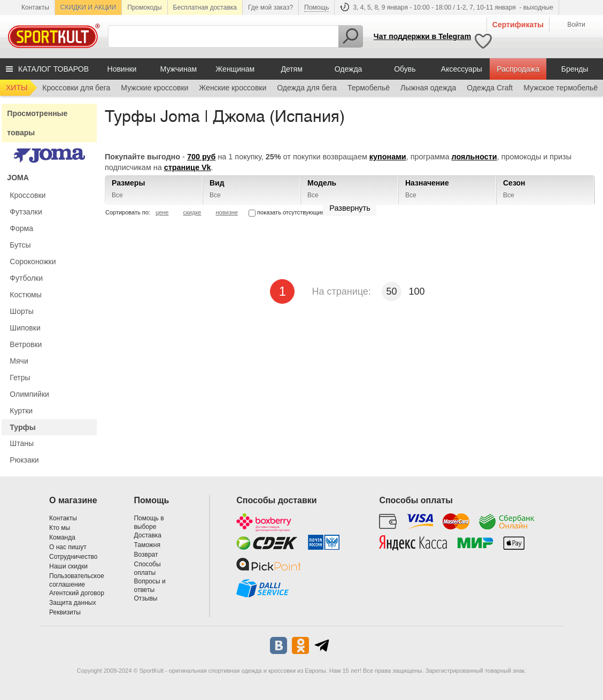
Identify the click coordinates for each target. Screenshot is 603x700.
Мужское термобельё (561, 88)
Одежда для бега (307, 88)
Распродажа (518, 69)
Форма (21, 228)
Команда (62, 537)
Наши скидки (68, 566)
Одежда (349, 69)
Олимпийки (29, 394)
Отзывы (145, 598)
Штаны (22, 443)
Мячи (19, 361)
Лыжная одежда (428, 88)
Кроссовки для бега (76, 88)
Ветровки (26, 344)
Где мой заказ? (270, 7)
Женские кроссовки (233, 88)
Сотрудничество (73, 557)
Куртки (21, 411)
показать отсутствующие (287, 212)
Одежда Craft (490, 88)
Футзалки (26, 212)
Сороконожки (33, 261)
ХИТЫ (17, 88)
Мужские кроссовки (154, 88)
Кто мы (60, 528)
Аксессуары (462, 69)
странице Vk (188, 167)
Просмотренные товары (37, 123)
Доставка (148, 535)
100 (417, 291)
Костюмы (25, 295)
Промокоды (144, 7)
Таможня (147, 545)
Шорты (22, 311)
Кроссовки (28, 195)
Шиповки (25, 328)
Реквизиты (65, 612)
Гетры (20, 378)
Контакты (35, 7)
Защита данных (72, 603)
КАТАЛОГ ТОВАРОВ (53, 69)
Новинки (122, 69)
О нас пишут (68, 547)
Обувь (405, 69)
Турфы (22, 427)
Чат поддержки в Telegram (422, 36)
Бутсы (20, 245)
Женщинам (235, 69)
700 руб (202, 157)
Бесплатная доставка (205, 7)
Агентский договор (77, 593)
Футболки (26, 278)
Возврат (146, 555)
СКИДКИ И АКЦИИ (88, 7)
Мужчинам (179, 69)
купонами (388, 157)
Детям (291, 69)
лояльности (474, 157)
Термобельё (369, 88)
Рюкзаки (24, 460)
